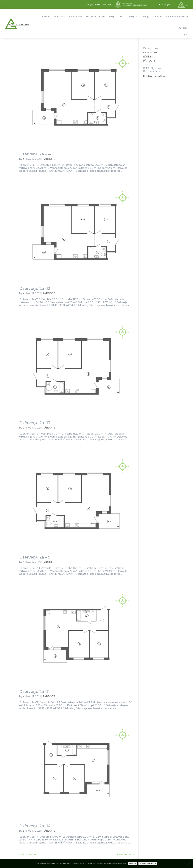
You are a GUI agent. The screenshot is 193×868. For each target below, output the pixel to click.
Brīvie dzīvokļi (107, 17)
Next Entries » (126, 855)
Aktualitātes (151, 53)
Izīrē (120, 17)
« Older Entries (28, 855)
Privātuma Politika (148, 863)
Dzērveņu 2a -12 (35, 288)
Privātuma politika (154, 76)
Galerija (145, 17)
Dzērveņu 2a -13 (35, 423)
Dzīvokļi (130, 17)
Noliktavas (60, 17)
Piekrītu (132, 863)
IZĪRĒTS (148, 57)
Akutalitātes (76, 17)
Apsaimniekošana (175, 17)
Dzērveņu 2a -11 (34, 692)
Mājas (156, 17)
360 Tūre (91, 17)
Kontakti (183, 28)
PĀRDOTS (49, 159)
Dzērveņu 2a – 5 (35, 557)
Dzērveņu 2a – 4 (35, 154)
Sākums (46, 17)
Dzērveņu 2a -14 (35, 826)
